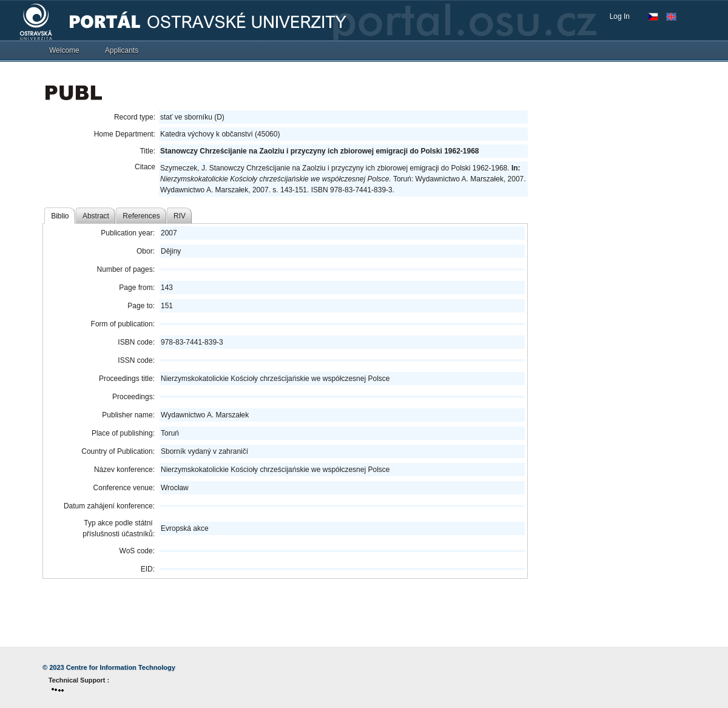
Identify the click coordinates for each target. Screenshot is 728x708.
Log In (620, 16)
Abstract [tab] (96, 216)
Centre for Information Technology (121, 667)
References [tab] (141, 216)
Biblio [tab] (60, 216)
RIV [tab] (180, 216)
